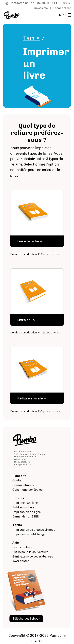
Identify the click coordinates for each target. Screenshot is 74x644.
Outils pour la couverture (30, 552)
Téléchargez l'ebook (26, 618)
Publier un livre (23, 507)
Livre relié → (28, 320)
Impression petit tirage (29, 534)
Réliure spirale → (32, 398)
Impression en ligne (27, 512)
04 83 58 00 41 (47, 3)
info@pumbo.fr (22, 464)
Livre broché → (30, 241)
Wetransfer (21, 561)
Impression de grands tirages (34, 530)
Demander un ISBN (26, 517)
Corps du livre (22, 547)
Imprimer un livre (25, 503)
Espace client (62, 8)
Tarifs (31, 38)
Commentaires (23, 485)
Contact (18, 480)
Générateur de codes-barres (33, 557)
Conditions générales (28, 490)
